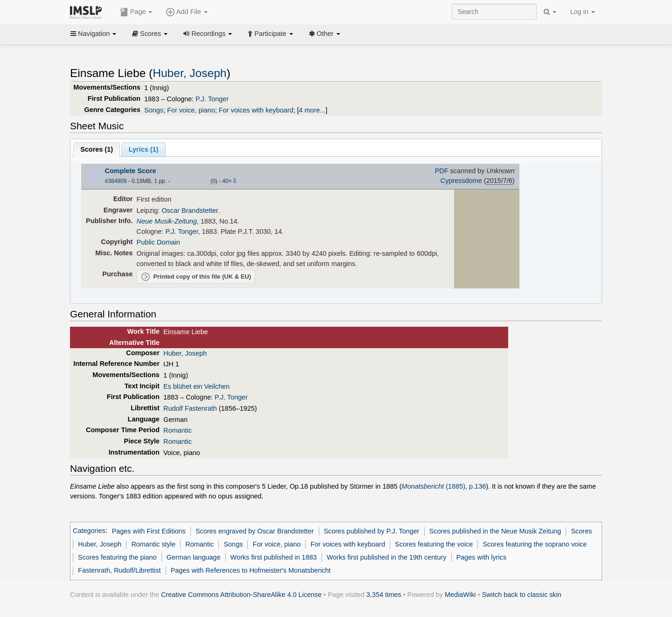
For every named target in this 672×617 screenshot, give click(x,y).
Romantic (178, 430)
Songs (154, 110)
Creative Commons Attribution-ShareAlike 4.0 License (241, 595)
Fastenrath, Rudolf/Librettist (119, 570)
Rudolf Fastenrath (190, 408)
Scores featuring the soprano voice (535, 544)
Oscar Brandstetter (189, 210)
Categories (89, 531)
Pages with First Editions (149, 531)
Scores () (97, 149)
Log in (583, 12)
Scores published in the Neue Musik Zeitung (495, 531)
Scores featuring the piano (117, 557)
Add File (187, 12)
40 (225, 181)
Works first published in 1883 (274, 557)
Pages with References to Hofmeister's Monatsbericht (251, 570)
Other (325, 34)
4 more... (312, 110)
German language (194, 557)
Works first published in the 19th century (387, 557)
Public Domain (158, 242)
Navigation (93, 34)
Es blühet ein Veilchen (196, 386)
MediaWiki (460, 595)
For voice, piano (191, 110)
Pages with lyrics (482, 557)
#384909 (116, 181)
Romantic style (153, 544)
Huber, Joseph (189, 73)
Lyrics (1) (144, 149)
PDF (442, 171)
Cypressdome (461, 181)
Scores (150, 34)
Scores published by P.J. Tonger (372, 531)
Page (136, 12)
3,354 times (384, 595)
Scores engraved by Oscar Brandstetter (255, 531)
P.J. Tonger (212, 99)
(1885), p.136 (444, 486)
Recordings (208, 34)
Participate (270, 34)
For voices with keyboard (256, 110)
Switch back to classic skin (522, 595)
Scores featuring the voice (434, 544)
